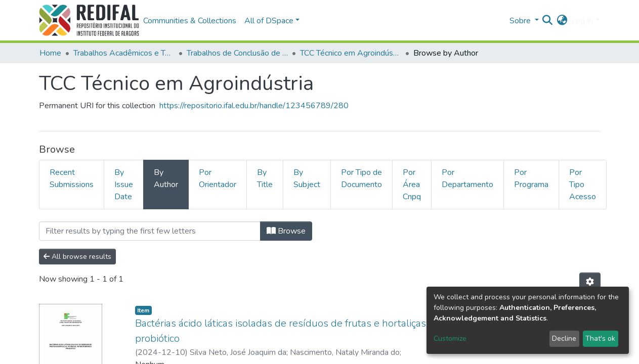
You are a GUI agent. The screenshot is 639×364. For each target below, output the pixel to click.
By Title (265, 178)
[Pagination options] (590, 282)
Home (50, 53)
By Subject (307, 178)
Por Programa (531, 178)
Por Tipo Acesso (583, 185)
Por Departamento (467, 178)
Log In (582, 21)
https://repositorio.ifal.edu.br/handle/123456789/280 (254, 106)
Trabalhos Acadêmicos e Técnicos (124, 53)
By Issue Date (124, 185)
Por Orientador (218, 178)
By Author (166, 178)
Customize (450, 338)
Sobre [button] (521, 21)
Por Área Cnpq (412, 185)
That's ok (600, 338)
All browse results (77, 257)
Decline (564, 338)
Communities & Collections (190, 21)
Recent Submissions (72, 178)
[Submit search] (547, 21)
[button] (562, 21)
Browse (286, 231)
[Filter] (150, 231)
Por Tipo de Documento (361, 178)
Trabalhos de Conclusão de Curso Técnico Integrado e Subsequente (237, 53)
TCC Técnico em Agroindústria (351, 53)
